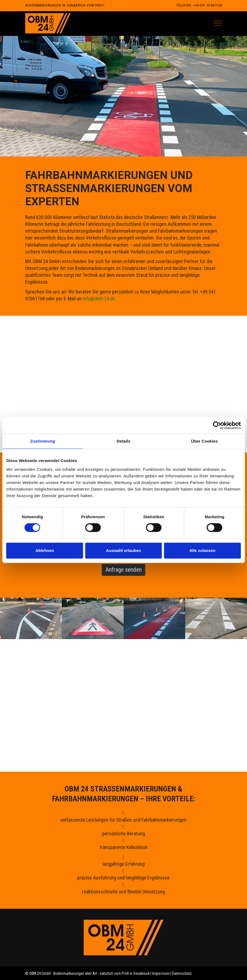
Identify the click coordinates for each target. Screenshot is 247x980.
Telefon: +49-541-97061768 (199, 5)
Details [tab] (124, 441)
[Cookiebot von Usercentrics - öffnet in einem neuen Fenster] (217, 425)
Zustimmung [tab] (43, 441)
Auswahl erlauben (123, 550)
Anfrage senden (123, 570)
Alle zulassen (202, 550)
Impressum (161, 973)
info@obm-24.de (99, 299)
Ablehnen (45, 550)
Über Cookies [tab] (204, 441)
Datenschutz (182, 973)
